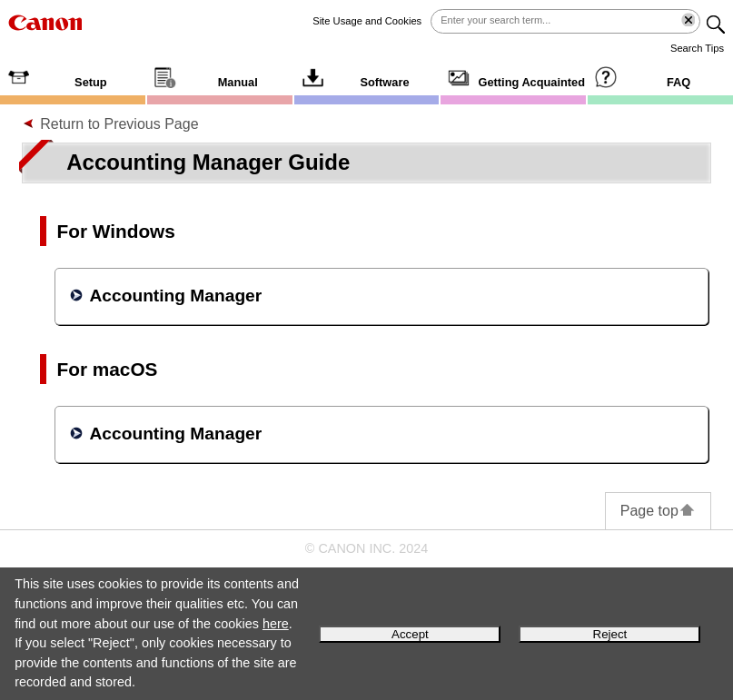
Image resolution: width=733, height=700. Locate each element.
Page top (658, 511)
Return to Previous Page (119, 124)
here (276, 624)
